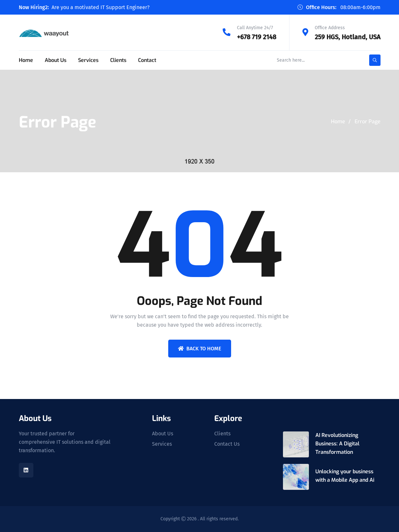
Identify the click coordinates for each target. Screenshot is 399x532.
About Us (56, 60)
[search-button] (375, 60)
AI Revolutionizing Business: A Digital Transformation (337, 444)
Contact (147, 60)
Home (26, 60)
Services (88, 60)
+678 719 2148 (257, 37)
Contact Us (227, 444)
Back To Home (199, 349)
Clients (118, 60)
